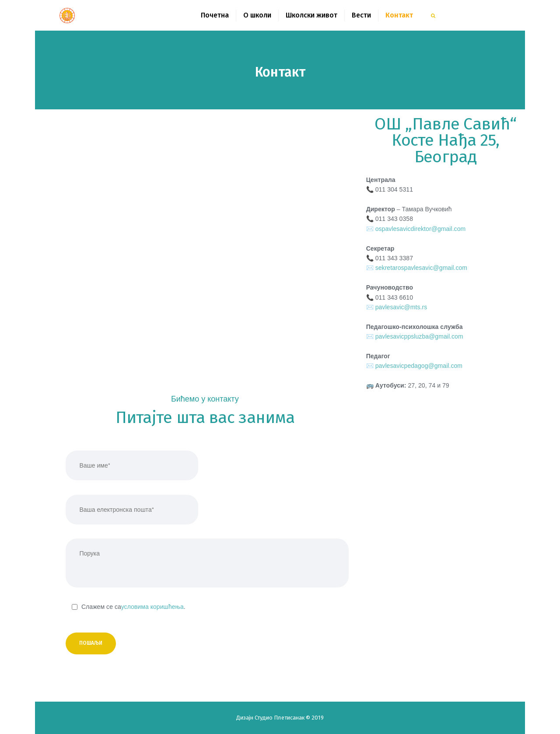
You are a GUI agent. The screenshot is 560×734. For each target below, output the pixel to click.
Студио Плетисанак (280, 718)
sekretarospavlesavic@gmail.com (421, 268)
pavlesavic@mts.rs (401, 307)
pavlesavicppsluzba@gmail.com (419, 336)
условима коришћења (152, 607)
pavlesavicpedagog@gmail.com (419, 366)
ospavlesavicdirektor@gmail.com (421, 229)
